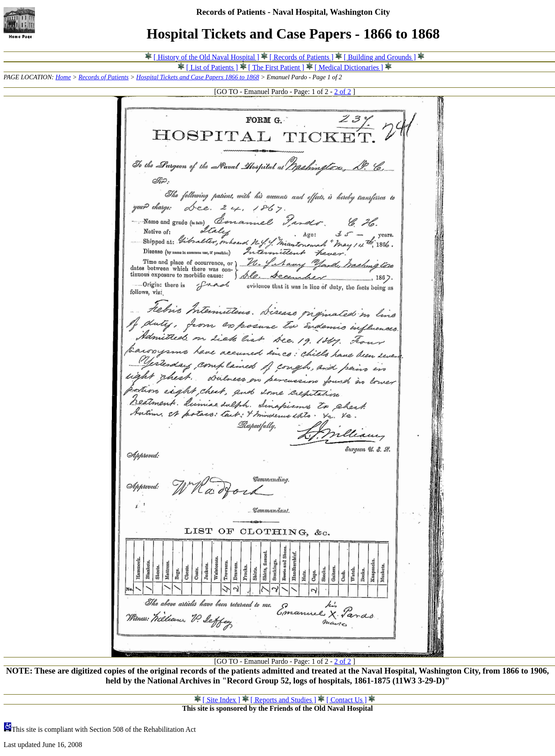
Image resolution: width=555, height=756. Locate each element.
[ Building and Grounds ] (380, 57)
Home (63, 77)
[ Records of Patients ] (301, 57)
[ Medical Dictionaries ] (349, 67)
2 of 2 (343, 92)
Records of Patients (103, 77)
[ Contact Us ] (346, 700)
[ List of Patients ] (212, 67)
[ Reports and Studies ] (284, 700)
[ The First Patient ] (276, 67)
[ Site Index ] (222, 700)
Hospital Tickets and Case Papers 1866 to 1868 (198, 77)
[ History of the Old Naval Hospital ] (206, 57)
